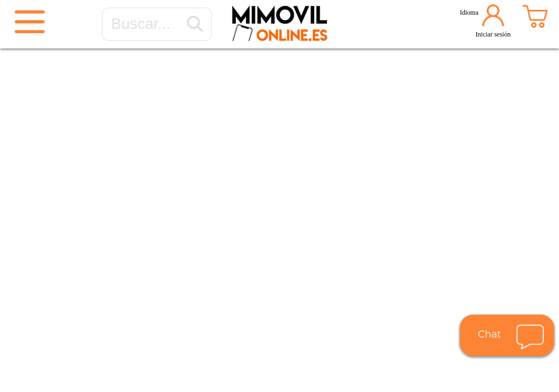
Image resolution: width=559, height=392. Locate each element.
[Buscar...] (195, 24)
